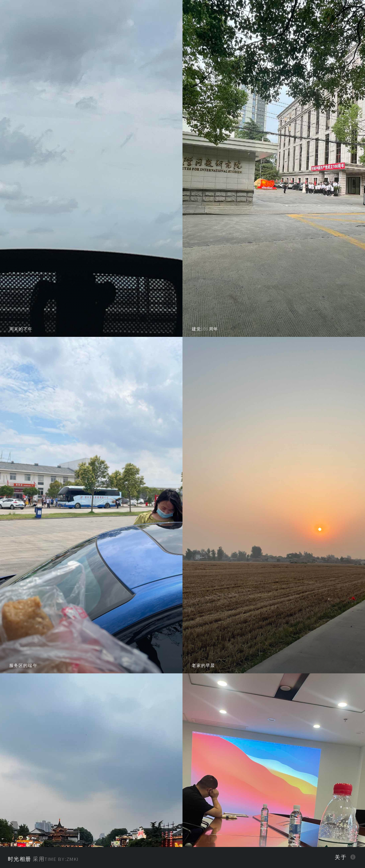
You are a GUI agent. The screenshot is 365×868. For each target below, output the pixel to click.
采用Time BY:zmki (43, 859)
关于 (341, 857)
